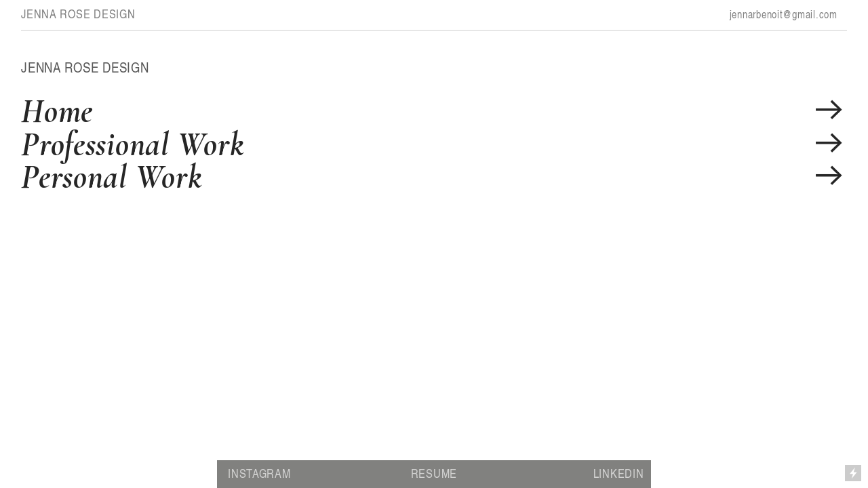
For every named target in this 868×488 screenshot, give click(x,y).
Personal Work (111, 177)
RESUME (434, 473)
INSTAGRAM (259, 473)
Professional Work (132, 144)
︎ (829, 111)
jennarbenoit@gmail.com (784, 14)
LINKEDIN (619, 473)
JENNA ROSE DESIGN (78, 14)
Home (57, 111)
